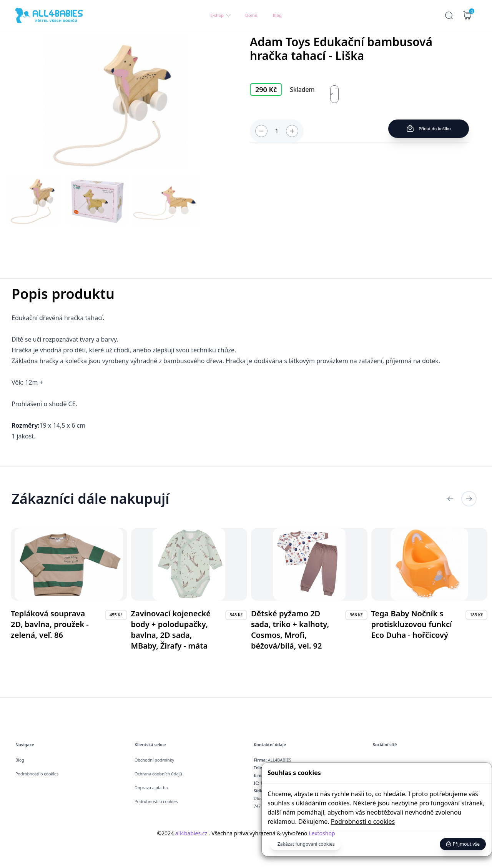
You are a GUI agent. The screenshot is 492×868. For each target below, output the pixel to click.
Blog (277, 15)
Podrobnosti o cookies (363, 822)
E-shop (221, 15)
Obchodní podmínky (154, 760)
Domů (251, 15)
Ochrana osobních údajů (158, 774)
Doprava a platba (151, 788)
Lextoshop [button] (321, 833)
